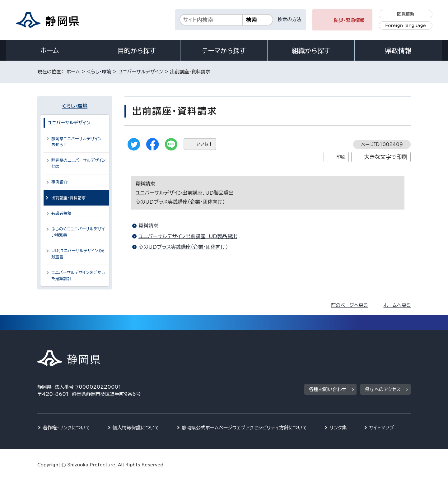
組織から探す (311, 51)
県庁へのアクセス (383, 389)
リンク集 (338, 428)
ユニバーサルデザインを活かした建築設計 (78, 275)
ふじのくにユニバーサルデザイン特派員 (78, 232)
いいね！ (205, 144)
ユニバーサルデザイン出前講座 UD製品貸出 (188, 236)
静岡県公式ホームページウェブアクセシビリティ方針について (244, 428)
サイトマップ (381, 428)
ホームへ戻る (397, 305)
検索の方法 (290, 19)
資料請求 (148, 226)
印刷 (341, 157)
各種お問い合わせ (328, 389)
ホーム (50, 50)
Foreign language (406, 25)
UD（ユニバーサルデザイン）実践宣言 (78, 254)
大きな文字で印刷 (386, 157)
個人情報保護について (136, 428)
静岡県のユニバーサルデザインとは (78, 163)
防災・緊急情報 (350, 20)
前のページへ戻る (350, 305)
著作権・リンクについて (66, 428)
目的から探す (137, 51)
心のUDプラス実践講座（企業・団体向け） (183, 247)
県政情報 (398, 51)
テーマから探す (224, 51)
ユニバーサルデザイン (141, 72)
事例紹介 (59, 182)
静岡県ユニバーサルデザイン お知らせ (78, 142)
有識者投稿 (61, 213)
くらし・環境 (99, 72)
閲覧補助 (406, 14)
